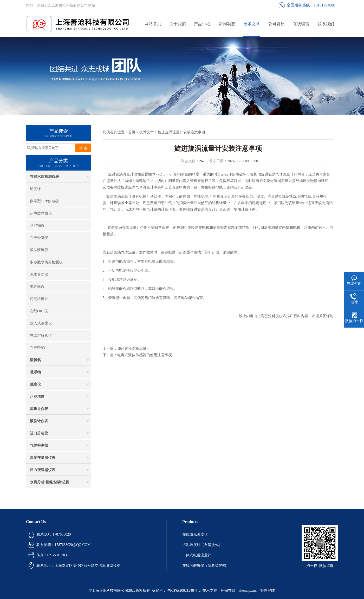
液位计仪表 (39, 421)
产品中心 (202, 24)
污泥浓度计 (39, 299)
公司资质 (276, 24)
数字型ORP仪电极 (44, 201)
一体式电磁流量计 (197, 555)
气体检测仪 (39, 445)
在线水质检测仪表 (44, 177)
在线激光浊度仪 (195, 534)
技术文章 (252, 24)
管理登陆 (268, 591)
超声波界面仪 (41, 213)
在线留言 (301, 24)
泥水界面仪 (39, 274)
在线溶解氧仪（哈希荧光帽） (206, 566)
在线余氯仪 (39, 238)
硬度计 (35, 189)
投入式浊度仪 (41, 323)
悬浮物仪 (37, 226)
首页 (132, 132)
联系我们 (326, 24)
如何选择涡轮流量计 (134, 349)
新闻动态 (227, 24)
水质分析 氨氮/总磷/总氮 (50, 482)
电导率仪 (37, 287)
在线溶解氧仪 (41, 336)
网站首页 (153, 24)
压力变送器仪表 (43, 470)
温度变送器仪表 (43, 458)
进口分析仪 (39, 433)
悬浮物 (35, 372)
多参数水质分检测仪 (46, 262)
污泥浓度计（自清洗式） (202, 545)
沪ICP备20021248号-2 (183, 591)
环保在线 (228, 591)
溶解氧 (35, 360)
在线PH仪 (38, 348)
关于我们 (178, 24)
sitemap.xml (248, 591)
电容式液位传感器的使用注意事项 (145, 355)
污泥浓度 (37, 397)
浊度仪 (35, 384)
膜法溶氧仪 (39, 250)
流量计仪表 (39, 409)
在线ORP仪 (39, 311)
